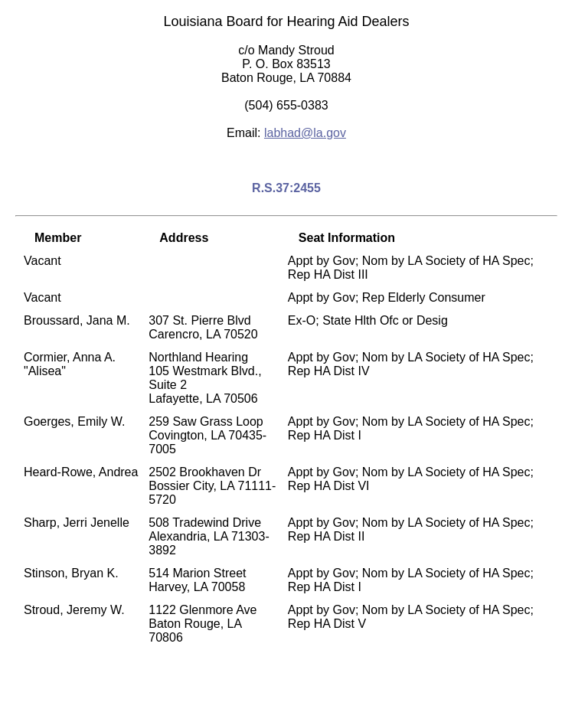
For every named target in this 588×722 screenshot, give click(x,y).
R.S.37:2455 (286, 188)
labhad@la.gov (305, 133)
